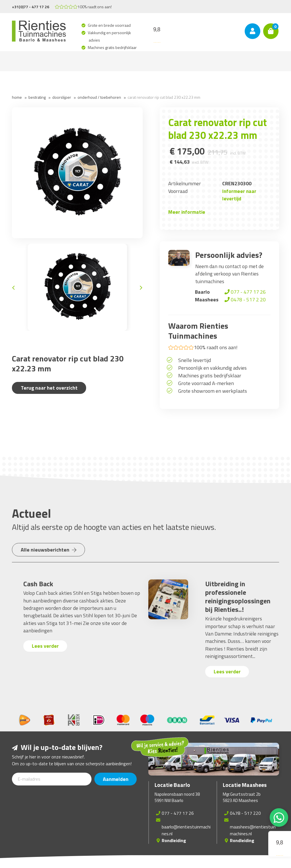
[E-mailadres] (52, 779)
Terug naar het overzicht (49, 388)
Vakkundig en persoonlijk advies (110, 36)
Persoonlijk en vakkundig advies (212, 368)
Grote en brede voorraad (110, 25)
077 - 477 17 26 (245, 292)
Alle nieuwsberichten (49, 550)
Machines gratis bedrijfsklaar (113, 47)
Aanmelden (116, 779)
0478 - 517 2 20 (245, 300)
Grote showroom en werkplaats (213, 391)
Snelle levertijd (195, 360)
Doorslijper (62, 97)
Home (17, 97)
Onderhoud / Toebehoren (99, 97)
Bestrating (37, 97)
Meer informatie (187, 212)
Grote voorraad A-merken (206, 383)
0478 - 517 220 (245, 813)
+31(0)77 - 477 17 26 (31, 7)
